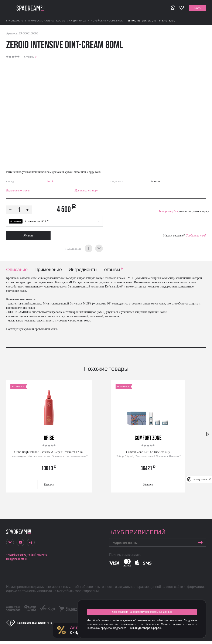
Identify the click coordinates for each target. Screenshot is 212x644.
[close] (210, 479)
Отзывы (30, 57)
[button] (54, 221)
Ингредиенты (83, 270)
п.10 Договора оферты (147, 628)
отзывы (113, 270)
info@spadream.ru (17, 559)
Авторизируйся (168, 211)
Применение (48, 270)
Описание (17, 270)
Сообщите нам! (196, 236)
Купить (28, 236)
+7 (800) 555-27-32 (37, 555)
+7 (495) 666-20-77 (16, 555)
